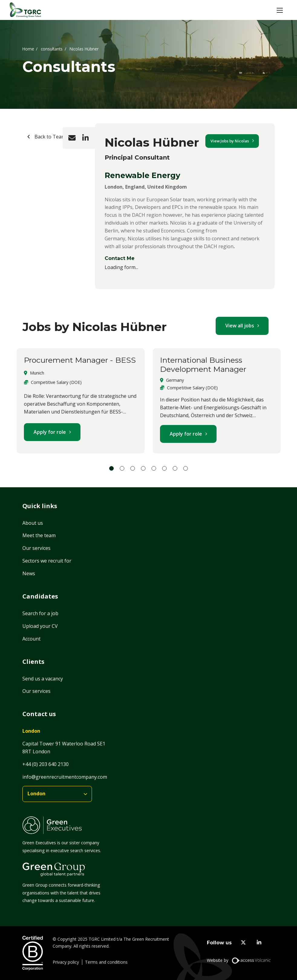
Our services (36, 548)
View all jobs (240, 326)
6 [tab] (164, 468)
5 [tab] (154, 468)
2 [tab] (122, 468)
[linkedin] (259, 943)
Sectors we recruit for (47, 561)
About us (33, 523)
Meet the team (39, 535)
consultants (52, 49)
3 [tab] (133, 468)
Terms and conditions (106, 962)
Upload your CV (40, 626)
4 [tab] (143, 468)
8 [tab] (186, 468)
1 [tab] (111, 468)
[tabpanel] (81, 401)
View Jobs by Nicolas (230, 141)
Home (28, 49)
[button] (280, 10)
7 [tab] (175, 468)
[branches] (57, 794)
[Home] (25, 10)
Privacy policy (66, 962)
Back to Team (49, 137)
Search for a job (40, 613)
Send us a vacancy (43, 679)
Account (31, 639)
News (29, 573)
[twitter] (243, 943)
